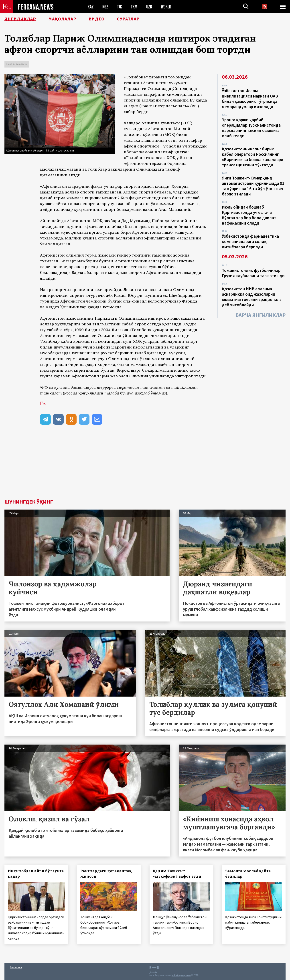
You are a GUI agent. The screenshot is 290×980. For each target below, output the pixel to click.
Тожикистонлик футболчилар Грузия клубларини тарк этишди (253, 273)
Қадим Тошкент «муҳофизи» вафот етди (177, 874)
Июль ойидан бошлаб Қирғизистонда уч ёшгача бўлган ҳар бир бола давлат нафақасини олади (249, 215)
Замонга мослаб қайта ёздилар (248, 874)
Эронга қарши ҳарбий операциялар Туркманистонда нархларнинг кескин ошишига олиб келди (251, 128)
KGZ (105, 7)
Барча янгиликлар (261, 315)
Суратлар (128, 19)
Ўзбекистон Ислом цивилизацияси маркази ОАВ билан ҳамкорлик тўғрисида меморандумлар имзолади (250, 99)
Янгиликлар (20, 19)
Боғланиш (16, 967)
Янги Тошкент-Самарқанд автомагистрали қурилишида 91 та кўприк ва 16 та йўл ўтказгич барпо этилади (253, 186)
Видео (97, 19)
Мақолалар (62, 19)
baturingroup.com (181, 975)
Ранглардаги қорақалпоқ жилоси (106, 874)
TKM (134, 7)
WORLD (166, 7)
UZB (149, 7)
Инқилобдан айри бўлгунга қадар (36, 874)
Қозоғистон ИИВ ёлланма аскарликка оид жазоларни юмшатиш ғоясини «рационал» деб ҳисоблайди (252, 297)
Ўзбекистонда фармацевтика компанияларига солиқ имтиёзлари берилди (250, 241)
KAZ (91, 7)
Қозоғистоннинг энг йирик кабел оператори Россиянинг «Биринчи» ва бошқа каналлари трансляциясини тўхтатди (253, 157)
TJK (120, 7)
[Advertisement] (145, 466)
